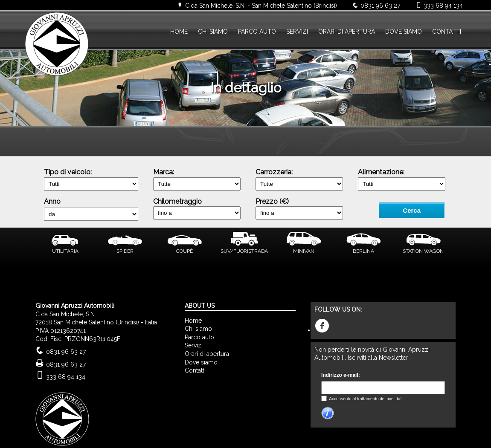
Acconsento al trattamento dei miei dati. (366, 399)
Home (193, 321)
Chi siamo (198, 329)
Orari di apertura (207, 354)
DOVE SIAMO (404, 32)
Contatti (195, 370)
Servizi (194, 345)
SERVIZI (297, 32)
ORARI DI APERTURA (347, 32)
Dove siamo (201, 362)
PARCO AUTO (257, 32)
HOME (179, 32)
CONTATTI (447, 32)
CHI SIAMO (213, 32)
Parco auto (199, 337)
